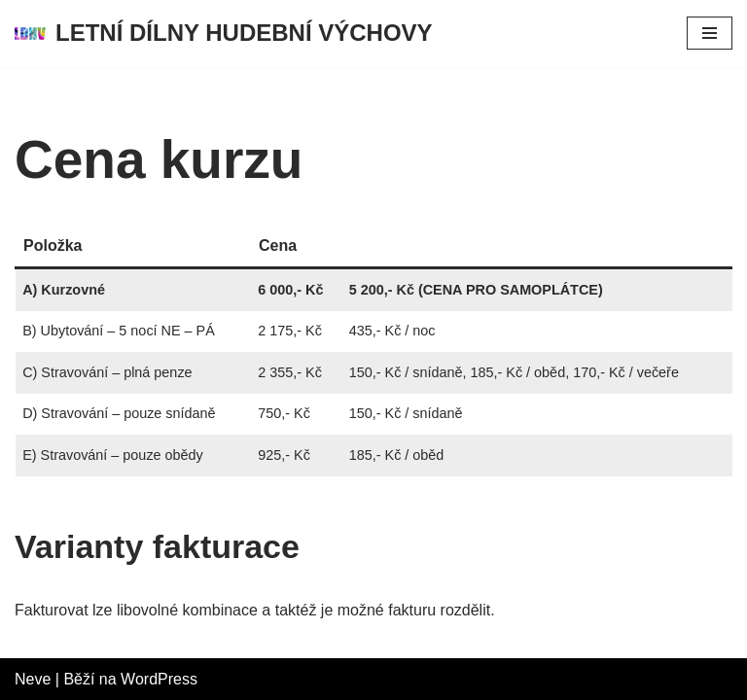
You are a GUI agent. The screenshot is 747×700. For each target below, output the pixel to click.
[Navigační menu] (710, 33)
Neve (33, 679)
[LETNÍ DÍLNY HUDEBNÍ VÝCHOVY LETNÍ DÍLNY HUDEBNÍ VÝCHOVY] (224, 34)
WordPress (159, 679)
